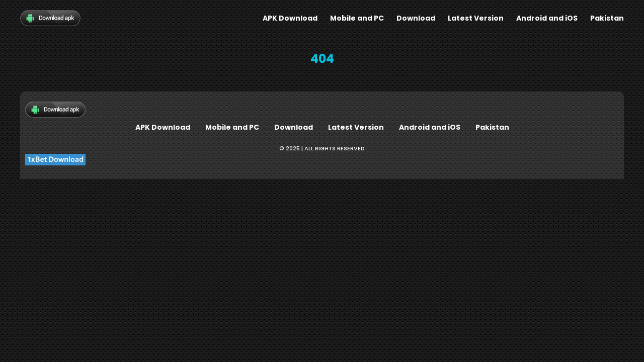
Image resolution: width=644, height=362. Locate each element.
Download (416, 18)
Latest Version (476, 18)
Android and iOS (547, 18)
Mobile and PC (357, 18)
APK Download (290, 18)
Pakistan (607, 18)
